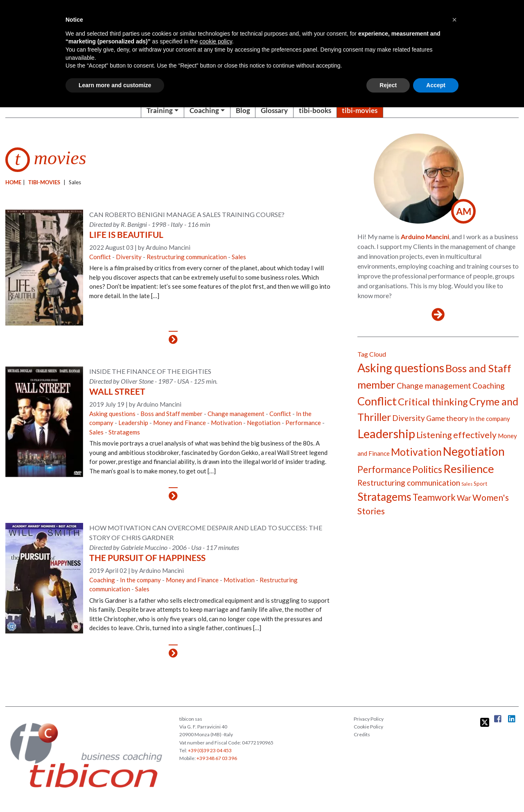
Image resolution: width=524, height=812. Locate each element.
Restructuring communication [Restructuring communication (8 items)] (409, 483)
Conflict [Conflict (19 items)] (377, 401)
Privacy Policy (369, 719)
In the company (140, 580)
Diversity (129, 257)
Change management (236, 414)
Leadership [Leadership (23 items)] (386, 433)
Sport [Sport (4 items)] (480, 484)
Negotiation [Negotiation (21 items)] (474, 451)
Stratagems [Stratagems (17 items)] (384, 497)
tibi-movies (360, 110)
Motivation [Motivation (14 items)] (416, 452)
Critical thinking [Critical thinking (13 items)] (433, 401)
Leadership (133, 423)
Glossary (274, 110)
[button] (454, 20)
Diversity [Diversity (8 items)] (409, 418)
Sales (239, 257)
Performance (303, 423)
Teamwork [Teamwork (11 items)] (434, 497)
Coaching (204, 110)
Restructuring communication (187, 257)
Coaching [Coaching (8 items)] (489, 386)
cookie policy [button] (216, 41)
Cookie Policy (368, 727)
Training (160, 110)
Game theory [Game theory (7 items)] (447, 418)
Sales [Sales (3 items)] (467, 484)
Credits (362, 734)
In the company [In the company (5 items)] (490, 418)
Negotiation (264, 423)
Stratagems (124, 432)
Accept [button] (436, 85)
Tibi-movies (44, 182)
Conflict (100, 257)
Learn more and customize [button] (115, 85)
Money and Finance (180, 423)
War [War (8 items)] (464, 498)
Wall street (117, 391)
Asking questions (112, 414)
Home (13, 182)
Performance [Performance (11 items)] (384, 469)
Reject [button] (388, 85)
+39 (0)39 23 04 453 (210, 750)
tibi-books (315, 110)
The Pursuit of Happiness (147, 558)
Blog (243, 110)
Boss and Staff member (172, 414)
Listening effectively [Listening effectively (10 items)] (456, 435)
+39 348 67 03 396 (217, 758)
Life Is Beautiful (126, 234)
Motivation (226, 423)
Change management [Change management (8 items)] (434, 386)
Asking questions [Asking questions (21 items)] (401, 368)
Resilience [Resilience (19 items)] (469, 469)
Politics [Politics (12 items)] (427, 469)
